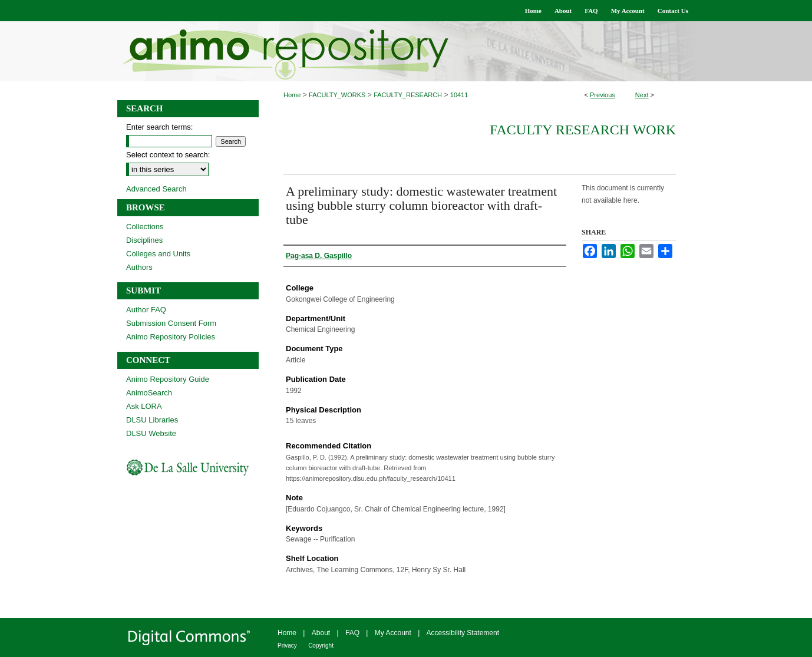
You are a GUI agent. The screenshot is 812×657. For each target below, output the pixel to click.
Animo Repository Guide (168, 379)
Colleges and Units (158, 254)
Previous (603, 95)
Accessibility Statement (463, 633)
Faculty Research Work (583, 130)
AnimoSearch (149, 393)
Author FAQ (146, 310)
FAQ (352, 633)
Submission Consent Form (171, 323)
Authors (139, 267)
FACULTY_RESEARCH (408, 95)
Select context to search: (168, 155)
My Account (393, 633)
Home (292, 95)
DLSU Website (151, 433)
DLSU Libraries (152, 420)
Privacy (287, 646)
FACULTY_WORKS (337, 95)
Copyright (321, 646)
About (321, 633)
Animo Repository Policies (171, 337)
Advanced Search (156, 189)
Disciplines (144, 240)
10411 (459, 95)
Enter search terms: (159, 127)
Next (642, 95)
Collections (145, 227)
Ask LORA (144, 406)
